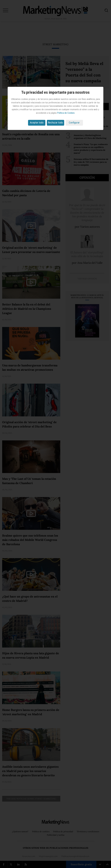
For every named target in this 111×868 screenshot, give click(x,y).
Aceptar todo (37, 123)
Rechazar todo (55, 123)
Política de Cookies (66, 113)
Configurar (74, 123)
